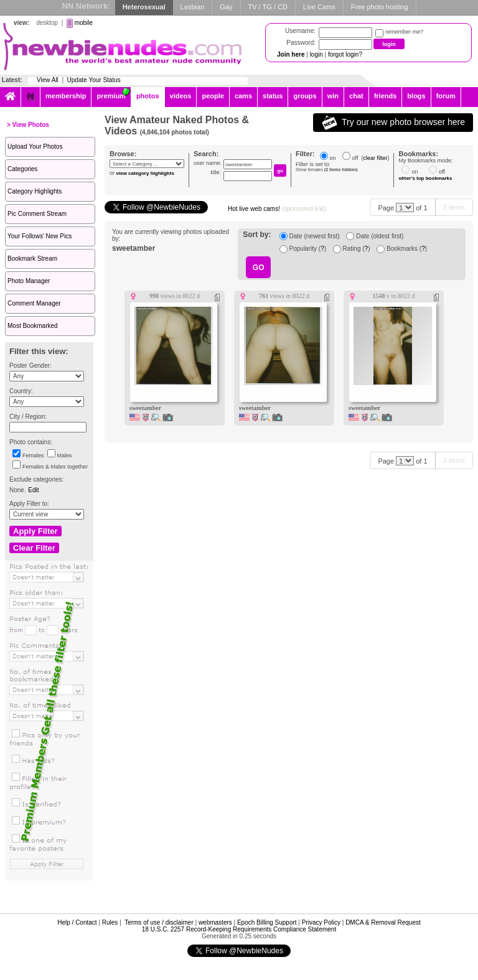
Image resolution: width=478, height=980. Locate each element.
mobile (84, 23)
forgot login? (345, 54)
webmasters (215, 922)
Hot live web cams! (277, 209)
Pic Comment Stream (37, 214)
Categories (22, 169)
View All (48, 80)
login (316, 54)
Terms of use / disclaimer (159, 922)
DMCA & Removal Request (383, 922)
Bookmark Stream (32, 259)
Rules (110, 922)
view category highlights (145, 173)
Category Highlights (35, 191)
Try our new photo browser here (393, 123)
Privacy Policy (321, 922)
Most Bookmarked (33, 326)
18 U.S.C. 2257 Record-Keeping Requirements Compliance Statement (239, 929)
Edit (33, 490)
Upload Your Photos (35, 147)
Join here (291, 54)
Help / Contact (77, 922)
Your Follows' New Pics (40, 236)
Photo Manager (29, 281)
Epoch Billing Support (267, 922)
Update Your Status (94, 80)
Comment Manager (34, 303)
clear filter (375, 158)
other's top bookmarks (425, 178)
